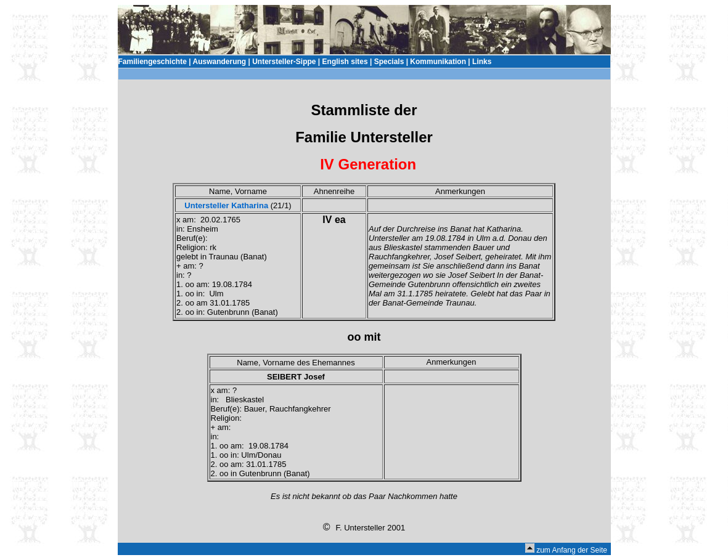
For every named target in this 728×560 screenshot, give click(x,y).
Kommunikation (438, 62)
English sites (345, 62)
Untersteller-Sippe (284, 62)
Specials (389, 62)
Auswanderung (219, 62)
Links (482, 62)
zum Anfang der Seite (572, 550)
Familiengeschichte (153, 62)
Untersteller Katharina (226, 205)
